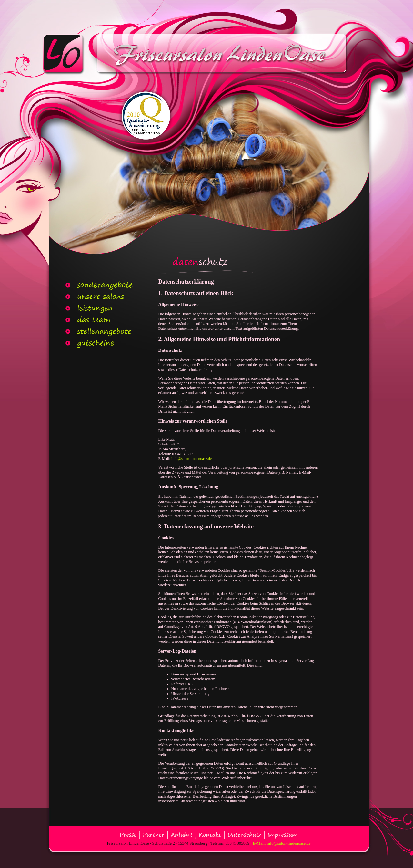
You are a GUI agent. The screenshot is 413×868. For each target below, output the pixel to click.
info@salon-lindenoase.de (191, 459)
